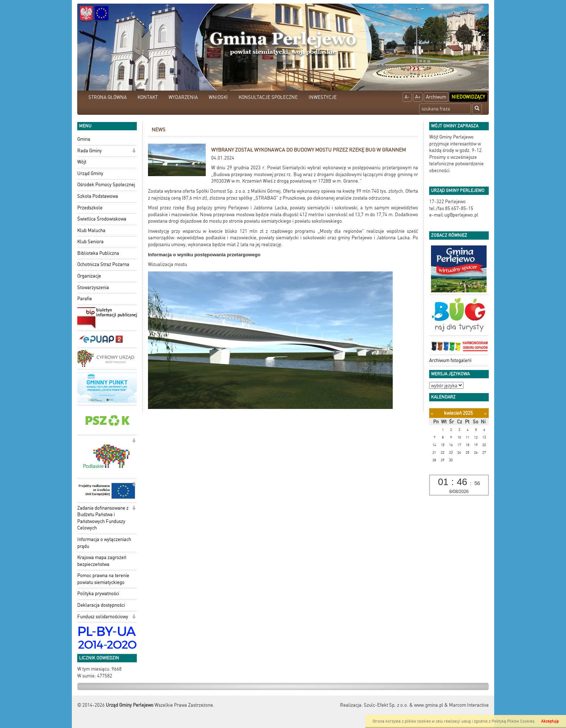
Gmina (84, 139)
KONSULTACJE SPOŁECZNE (268, 97)
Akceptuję (550, 721)
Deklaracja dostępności (101, 605)
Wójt (82, 162)
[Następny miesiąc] (485, 413)
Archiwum (436, 97)
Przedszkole (90, 208)
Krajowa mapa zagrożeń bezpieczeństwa (102, 561)
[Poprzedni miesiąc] (432, 413)
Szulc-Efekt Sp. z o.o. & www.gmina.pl (404, 705)
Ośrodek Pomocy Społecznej (106, 185)
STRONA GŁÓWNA (108, 97)
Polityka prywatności (98, 594)
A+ (418, 97)
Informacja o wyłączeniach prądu (104, 543)
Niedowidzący (468, 97)
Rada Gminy (90, 151)
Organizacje (89, 276)
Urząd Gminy (90, 173)
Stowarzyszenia (93, 287)
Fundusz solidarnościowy (103, 617)
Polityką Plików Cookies (513, 721)
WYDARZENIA (183, 97)
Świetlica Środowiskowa (102, 219)
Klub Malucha (91, 230)
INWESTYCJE (323, 97)
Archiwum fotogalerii (450, 360)
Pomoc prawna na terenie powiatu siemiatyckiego (103, 579)
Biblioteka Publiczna (98, 253)
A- (407, 97)
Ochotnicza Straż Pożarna (103, 264)
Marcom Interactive (469, 705)
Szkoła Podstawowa (98, 196)
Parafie (85, 299)
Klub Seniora (90, 242)
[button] (134, 151)
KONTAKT (148, 97)
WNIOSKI (218, 97)
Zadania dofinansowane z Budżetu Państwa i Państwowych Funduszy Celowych (103, 518)
